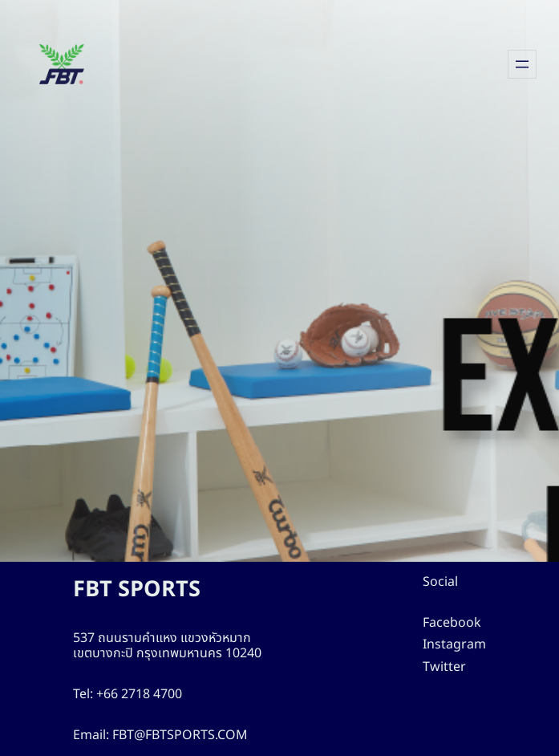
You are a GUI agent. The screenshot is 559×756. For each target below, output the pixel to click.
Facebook (457, 623)
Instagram (458, 645)
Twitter (448, 667)
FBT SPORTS (142, 589)
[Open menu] (522, 64)
